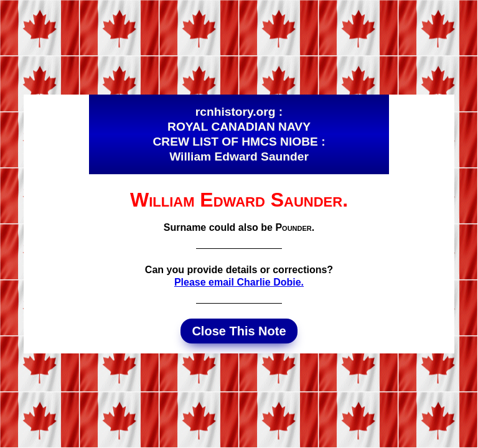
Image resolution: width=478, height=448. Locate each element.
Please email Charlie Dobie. (239, 282)
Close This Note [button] (239, 331)
